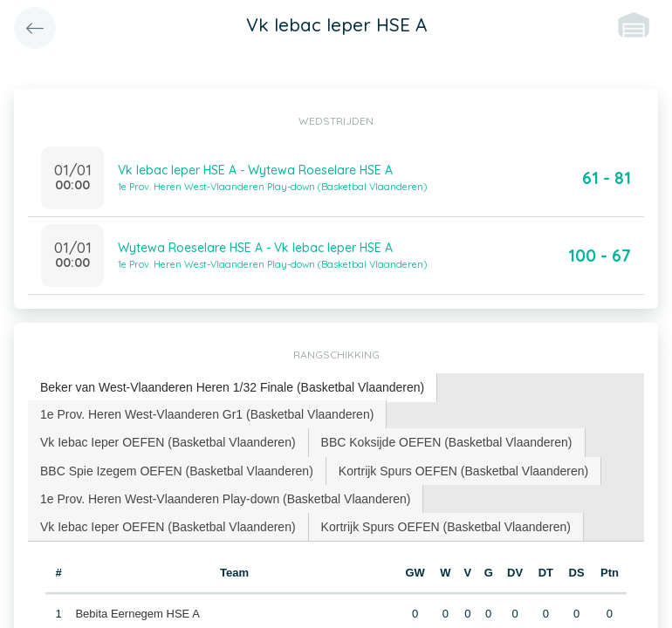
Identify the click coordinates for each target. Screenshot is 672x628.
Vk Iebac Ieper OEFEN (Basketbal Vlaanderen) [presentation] (168, 442)
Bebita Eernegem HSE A (137, 614)
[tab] (233, 388)
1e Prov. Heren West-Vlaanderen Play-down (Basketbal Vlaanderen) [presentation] (225, 499)
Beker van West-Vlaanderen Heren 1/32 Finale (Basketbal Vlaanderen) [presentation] (232, 387)
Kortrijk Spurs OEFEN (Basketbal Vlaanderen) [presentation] (463, 471)
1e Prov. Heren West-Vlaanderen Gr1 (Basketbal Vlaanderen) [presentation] (207, 414)
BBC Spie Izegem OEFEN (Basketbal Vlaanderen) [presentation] (177, 471)
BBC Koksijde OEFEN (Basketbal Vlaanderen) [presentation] (447, 442)
